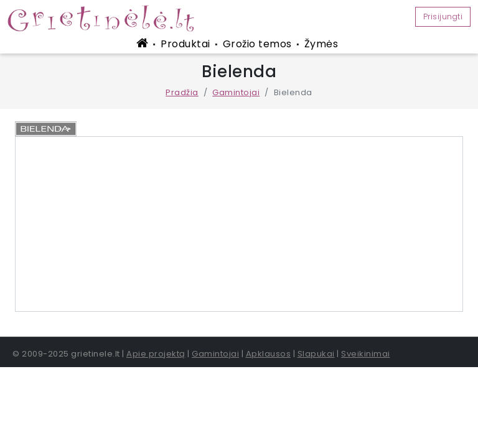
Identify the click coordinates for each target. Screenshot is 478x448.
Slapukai (316, 354)
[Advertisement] (239, 224)
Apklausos (269, 354)
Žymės (321, 44)
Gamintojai (236, 92)
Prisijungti (443, 16)
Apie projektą (156, 354)
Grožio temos (257, 44)
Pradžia (182, 92)
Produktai (185, 44)
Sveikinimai (366, 354)
